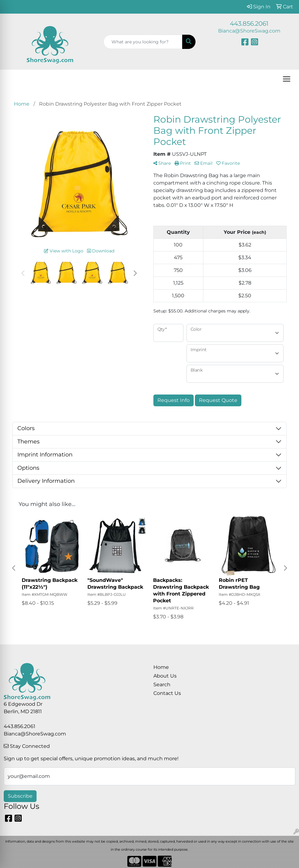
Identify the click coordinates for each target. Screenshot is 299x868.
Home (161, 667)
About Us (165, 676)
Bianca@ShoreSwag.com (249, 31)
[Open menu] (287, 79)
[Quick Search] (143, 42)
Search (162, 685)
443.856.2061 (249, 24)
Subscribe (20, 796)
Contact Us (167, 693)
